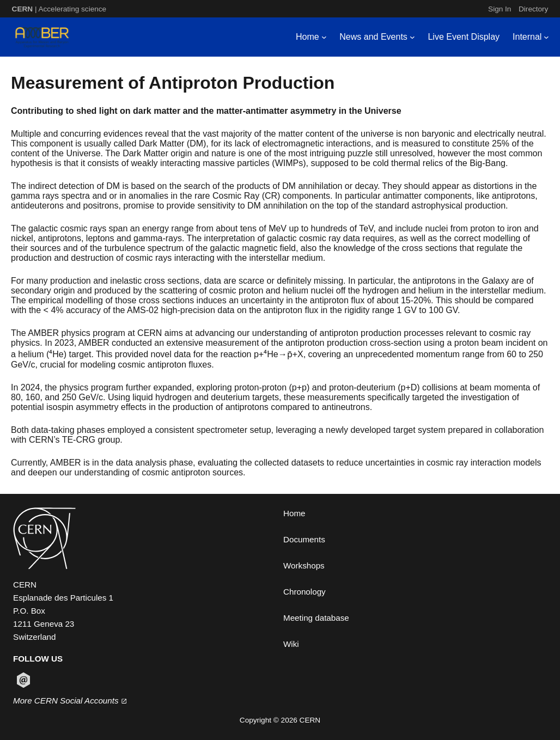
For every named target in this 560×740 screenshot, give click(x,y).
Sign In (500, 9)
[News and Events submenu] (412, 37)
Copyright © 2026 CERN (280, 720)
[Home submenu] (324, 37)
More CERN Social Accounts (70, 701)
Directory (533, 9)
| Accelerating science (59, 9)
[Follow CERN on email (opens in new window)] (23, 680)
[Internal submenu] (546, 37)
